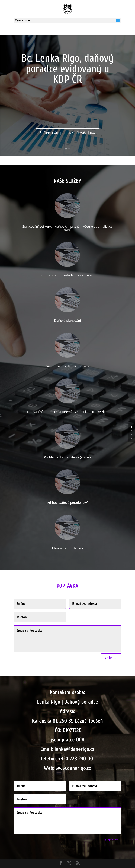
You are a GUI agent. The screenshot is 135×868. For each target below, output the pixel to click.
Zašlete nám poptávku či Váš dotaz (68, 135)
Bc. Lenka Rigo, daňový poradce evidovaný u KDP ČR (68, 72)
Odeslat (111, 658)
